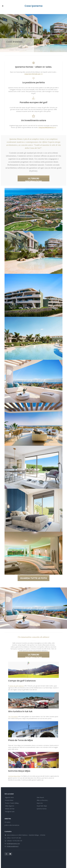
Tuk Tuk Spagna (13, 717)
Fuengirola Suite (10, 812)
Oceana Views (9, 800)
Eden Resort (40, 797)
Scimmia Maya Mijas (14, 776)
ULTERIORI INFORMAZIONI (33, 179)
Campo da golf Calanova (16, 686)
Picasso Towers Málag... (12, 803)
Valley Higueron (10, 806)
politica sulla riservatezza (12, 825)
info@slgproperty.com (13, 844)
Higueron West (9, 797)
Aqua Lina (40, 803)
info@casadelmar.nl (13, 846)
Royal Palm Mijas (42, 806)
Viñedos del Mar (10, 809)
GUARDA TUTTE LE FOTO (34, 578)
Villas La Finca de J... (43, 800)
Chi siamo (7, 822)
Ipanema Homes (42, 809)
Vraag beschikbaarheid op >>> (47, 127)
